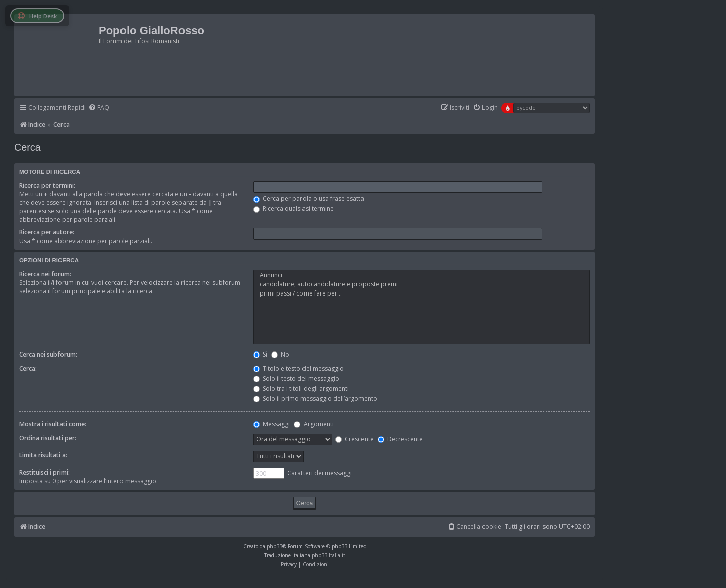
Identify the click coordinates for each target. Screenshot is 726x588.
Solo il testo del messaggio (296, 378)
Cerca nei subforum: (48, 354)
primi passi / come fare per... (421, 293)
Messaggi (271, 424)
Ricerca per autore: (47, 232)
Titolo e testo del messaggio (298, 368)
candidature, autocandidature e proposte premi (421, 284)
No (280, 354)
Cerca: (28, 368)
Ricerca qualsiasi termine (293, 209)
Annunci (421, 275)
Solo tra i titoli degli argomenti (301, 389)
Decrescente (400, 439)
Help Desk (37, 16)
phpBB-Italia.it (328, 555)
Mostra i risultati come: (53, 424)
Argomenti (314, 424)
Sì (260, 354)
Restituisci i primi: (44, 472)
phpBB (275, 546)
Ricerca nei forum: (45, 274)
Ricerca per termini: (47, 185)
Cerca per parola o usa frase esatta (309, 198)
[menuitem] (99, 108)
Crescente (354, 439)
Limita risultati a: (43, 455)
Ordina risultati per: (48, 438)
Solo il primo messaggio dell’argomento (315, 399)
